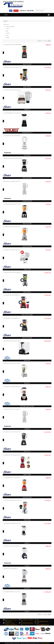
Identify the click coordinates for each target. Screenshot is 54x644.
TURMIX (7, 37)
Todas (6, 24)
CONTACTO (23, 11)
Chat (11, 11)
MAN (6, 31)
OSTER (6, 29)
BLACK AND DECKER (9, 27)
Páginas (39, 41)
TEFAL (6, 35)
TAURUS (7, 33)
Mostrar (46, 41)
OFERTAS (16, 11)
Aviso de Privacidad (45, 643)
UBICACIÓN (30, 11)
